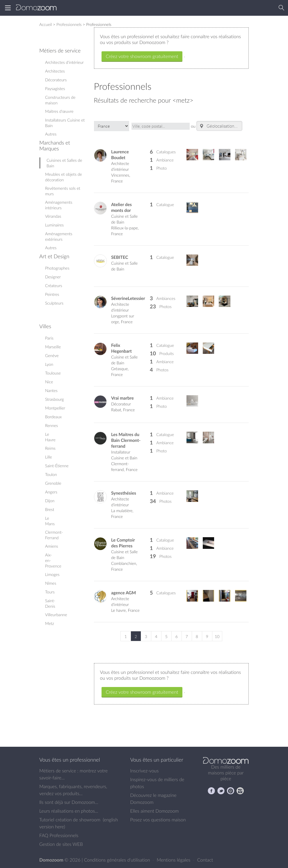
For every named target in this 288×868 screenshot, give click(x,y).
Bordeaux (53, 417)
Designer (53, 277)
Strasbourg (55, 399)
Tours (50, 592)
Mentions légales (174, 860)
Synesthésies (124, 493)
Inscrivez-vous (145, 771)
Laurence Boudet (120, 155)
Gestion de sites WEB (61, 844)
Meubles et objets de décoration (64, 177)
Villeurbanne (56, 615)
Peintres (52, 294)
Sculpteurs (54, 303)
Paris (49, 338)
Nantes (51, 390)
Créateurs (54, 285)
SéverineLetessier (128, 298)
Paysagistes (55, 88)
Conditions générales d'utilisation (118, 860)
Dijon (50, 501)
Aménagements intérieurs (59, 205)
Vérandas (53, 216)
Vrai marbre (122, 398)
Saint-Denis (50, 603)
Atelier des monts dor (121, 207)
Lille (49, 457)
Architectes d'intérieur (64, 62)
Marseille (53, 347)
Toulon (51, 474)
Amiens (51, 546)
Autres (51, 134)
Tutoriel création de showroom (70, 820)
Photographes (57, 268)
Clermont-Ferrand (54, 535)
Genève (52, 355)
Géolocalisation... (218, 126)
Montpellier (55, 408)
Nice (49, 382)
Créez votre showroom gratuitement (142, 56)
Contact (205, 860)
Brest (50, 509)
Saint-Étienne (57, 466)
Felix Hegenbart (121, 348)
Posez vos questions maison (158, 820)
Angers (51, 492)
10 (217, 636)
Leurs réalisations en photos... (69, 811)
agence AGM (123, 593)
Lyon (49, 364)
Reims (50, 448)
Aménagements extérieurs (59, 236)
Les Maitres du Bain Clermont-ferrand (126, 440)
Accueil (46, 24)
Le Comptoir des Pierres (123, 543)
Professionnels (69, 24)
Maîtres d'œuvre (59, 111)
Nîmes (51, 583)
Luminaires (54, 225)
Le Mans (50, 521)
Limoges (52, 574)
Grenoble (53, 483)
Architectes (55, 71)
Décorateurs (56, 80)
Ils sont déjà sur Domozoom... (69, 802)
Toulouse (53, 373)
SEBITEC (120, 257)
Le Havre (50, 437)
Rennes (51, 425)
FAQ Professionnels (59, 835)
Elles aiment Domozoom (155, 811)
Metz (50, 623)
